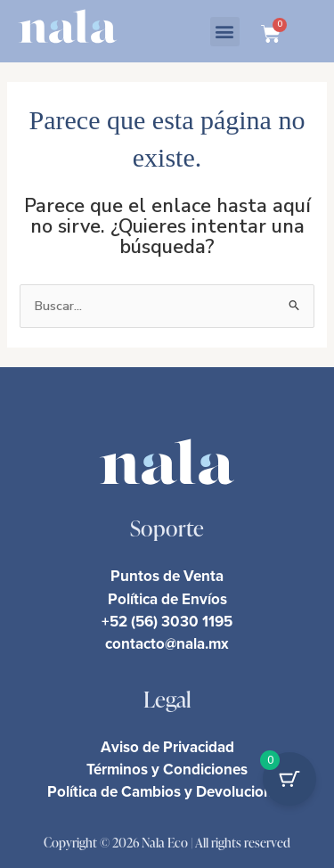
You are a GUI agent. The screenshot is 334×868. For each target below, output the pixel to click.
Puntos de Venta (167, 576)
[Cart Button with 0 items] (289, 779)
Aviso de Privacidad (167, 747)
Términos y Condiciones (167, 769)
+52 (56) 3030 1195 (167, 621)
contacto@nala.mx (167, 643)
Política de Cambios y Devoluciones (167, 791)
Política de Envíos (167, 599)
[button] (225, 32)
